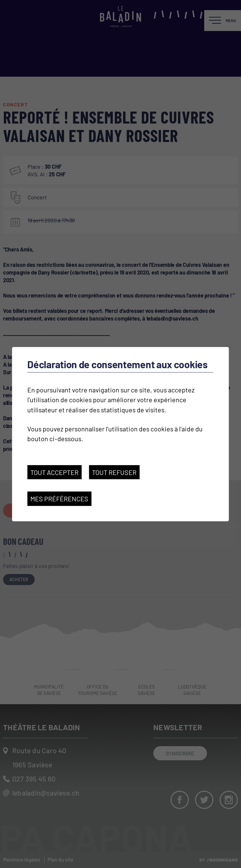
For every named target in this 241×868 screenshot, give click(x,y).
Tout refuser (114, 472)
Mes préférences (59, 499)
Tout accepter (54, 472)
